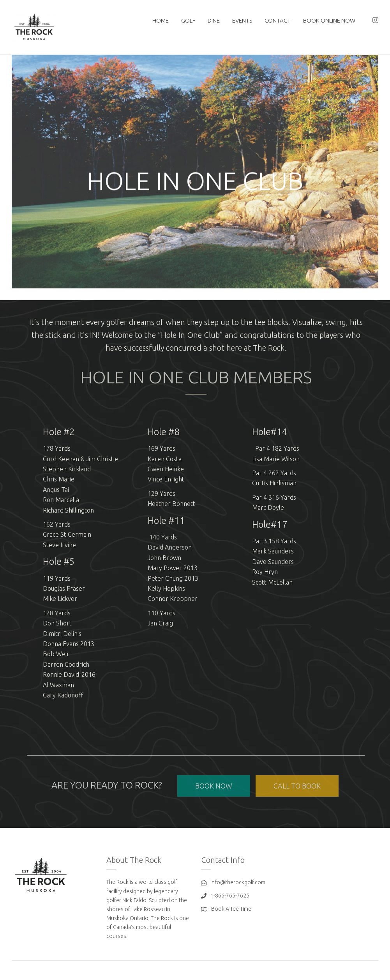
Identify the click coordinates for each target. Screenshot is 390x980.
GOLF (188, 20)
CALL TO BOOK (297, 786)
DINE (214, 20)
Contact (278, 20)
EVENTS (242, 20)
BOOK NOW (214, 786)
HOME (161, 20)
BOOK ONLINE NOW (329, 20)
